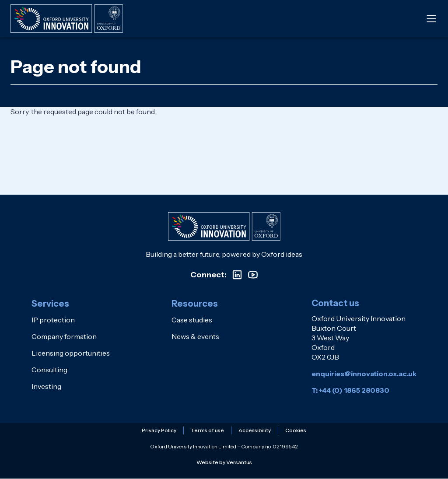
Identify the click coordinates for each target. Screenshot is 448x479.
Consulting (49, 370)
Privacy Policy (159, 430)
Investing (46, 386)
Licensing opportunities (71, 353)
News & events (195, 336)
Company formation (64, 336)
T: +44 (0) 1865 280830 (350, 390)
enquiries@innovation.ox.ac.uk (364, 374)
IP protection (53, 320)
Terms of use (207, 430)
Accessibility (255, 430)
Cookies (296, 430)
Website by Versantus (224, 462)
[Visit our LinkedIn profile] (237, 275)
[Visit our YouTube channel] (253, 275)
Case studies (192, 320)
